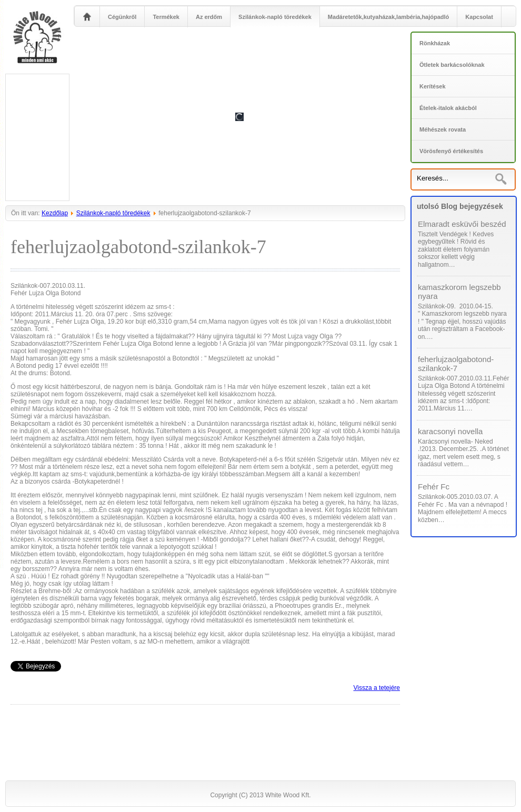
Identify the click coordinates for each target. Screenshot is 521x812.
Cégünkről (122, 17)
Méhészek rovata (443, 129)
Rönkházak (435, 43)
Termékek (166, 17)
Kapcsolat (479, 17)
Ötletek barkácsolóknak (452, 65)
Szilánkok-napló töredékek (275, 17)
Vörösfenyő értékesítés (451, 151)
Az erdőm (209, 17)
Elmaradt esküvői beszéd (462, 224)
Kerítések (433, 86)
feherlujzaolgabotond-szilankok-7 (456, 364)
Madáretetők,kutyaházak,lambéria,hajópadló (388, 17)
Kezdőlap (55, 213)
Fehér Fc (434, 487)
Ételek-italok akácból (448, 108)
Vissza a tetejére (377, 688)
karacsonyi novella (450, 431)
